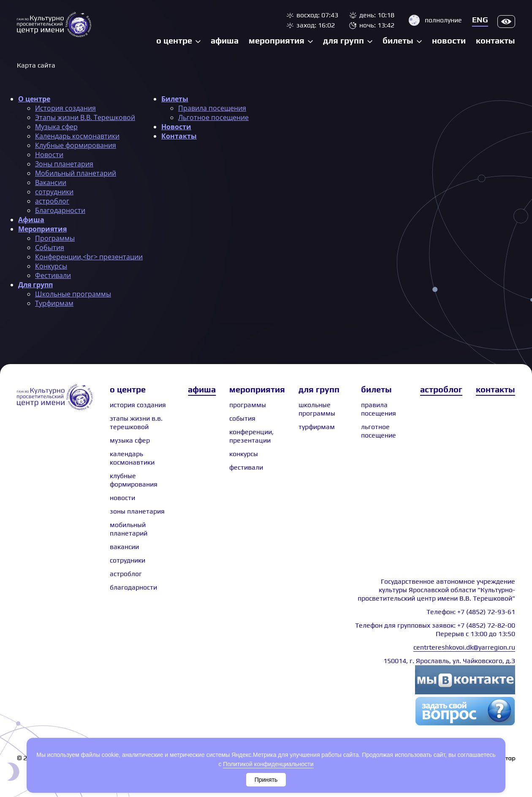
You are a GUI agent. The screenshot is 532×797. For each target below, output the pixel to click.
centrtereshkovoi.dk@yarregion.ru (464, 647)
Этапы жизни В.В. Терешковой (85, 117)
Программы (55, 238)
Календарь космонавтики (77, 136)
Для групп (343, 40)
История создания (65, 108)
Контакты (495, 40)
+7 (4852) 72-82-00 (486, 625)
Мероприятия (277, 40)
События (50, 248)
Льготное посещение (213, 117)
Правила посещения (212, 108)
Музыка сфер (56, 127)
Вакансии (51, 182)
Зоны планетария (64, 164)
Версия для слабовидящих (506, 22)
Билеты (398, 40)
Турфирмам (54, 303)
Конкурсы (51, 266)
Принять (266, 780)
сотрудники (54, 192)
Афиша (225, 40)
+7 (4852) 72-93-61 (486, 612)
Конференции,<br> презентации (89, 257)
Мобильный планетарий (76, 173)
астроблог (52, 201)
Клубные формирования (76, 145)
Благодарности (60, 210)
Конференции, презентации (251, 436)
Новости (449, 40)
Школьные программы (73, 294)
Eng (480, 20)
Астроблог (441, 389)
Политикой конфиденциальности (268, 764)
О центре (174, 40)
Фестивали (53, 275)
